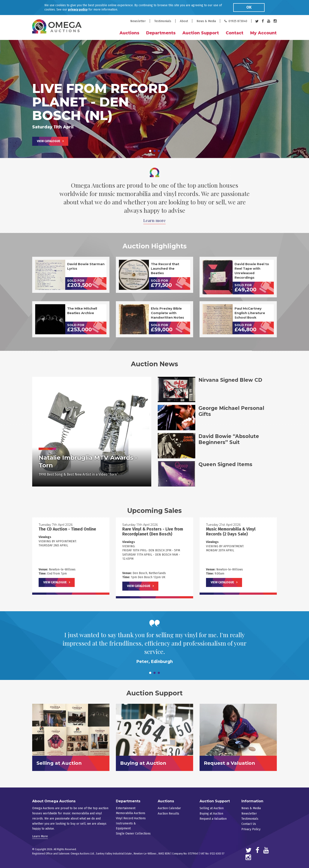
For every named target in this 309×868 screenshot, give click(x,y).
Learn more (154, 220)
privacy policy (78, 10)
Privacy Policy (251, 829)
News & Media (206, 21)
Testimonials (163, 21)
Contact (235, 33)
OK (249, 7)
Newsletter (138, 21)
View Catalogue (49, 141)
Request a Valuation (213, 819)
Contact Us (249, 824)
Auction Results (168, 814)
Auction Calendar (169, 808)
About (184, 21)
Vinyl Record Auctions (131, 818)
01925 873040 (236, 21)
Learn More (40, 836)
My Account (263, 33)
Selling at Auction (212, 808)
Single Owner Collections (133, 834)
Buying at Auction (211, 814)
